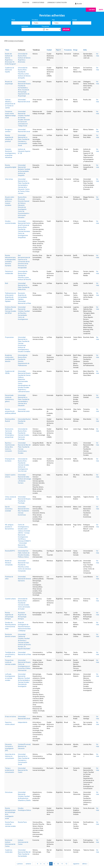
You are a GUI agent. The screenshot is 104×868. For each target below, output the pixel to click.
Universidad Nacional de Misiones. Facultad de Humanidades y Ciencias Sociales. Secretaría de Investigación (24, 680)
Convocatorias (38, 3)
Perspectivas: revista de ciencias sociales (10, 662)
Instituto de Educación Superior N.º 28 (24, 151)
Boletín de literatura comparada (9, 563)
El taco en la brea (11, 717)
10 (58, 864)
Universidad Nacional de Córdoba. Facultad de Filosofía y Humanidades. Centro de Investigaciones (24, 313)
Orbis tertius (9, 179)
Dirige (75, 50)
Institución (25, 26)
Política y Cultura (23, 557)
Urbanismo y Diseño (24, 800)
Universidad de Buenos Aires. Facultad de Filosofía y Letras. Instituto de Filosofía (24, 275)
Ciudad (75, 20)
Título (13, 20)
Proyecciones (9, 337)
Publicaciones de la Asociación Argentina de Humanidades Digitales (10, 297)
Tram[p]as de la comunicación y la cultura (10, 654)
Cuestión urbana (10, 599)
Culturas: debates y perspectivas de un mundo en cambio (10, 104)
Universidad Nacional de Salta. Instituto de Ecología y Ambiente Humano (24, 479)
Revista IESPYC (10, 551)
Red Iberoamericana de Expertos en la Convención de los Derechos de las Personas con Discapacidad (24, 262)
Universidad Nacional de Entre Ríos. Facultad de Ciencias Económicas (24, 511)
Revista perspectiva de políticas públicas (11, 411)
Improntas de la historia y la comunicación (10, 756)
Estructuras (9, 792)
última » (85, 864)
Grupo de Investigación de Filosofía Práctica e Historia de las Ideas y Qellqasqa (24, 627)
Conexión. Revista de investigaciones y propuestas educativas (11, 153)
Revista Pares (22, 822)
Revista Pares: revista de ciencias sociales (10, 824)
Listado (92, 10)
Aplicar (66, 29)
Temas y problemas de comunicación (10, 770)
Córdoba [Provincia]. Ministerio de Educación (24, 746)
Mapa (101, 10)
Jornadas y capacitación (57, 3)
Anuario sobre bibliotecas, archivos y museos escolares (10, 201)
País (53, 20)
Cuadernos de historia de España (10, 70)
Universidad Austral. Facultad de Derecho (24, 421)
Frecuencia (45, 26)
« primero (20, 864)
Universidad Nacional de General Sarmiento (24, 579)
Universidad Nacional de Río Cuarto (23, 770)
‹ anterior (28, 864)
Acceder (79, 4)
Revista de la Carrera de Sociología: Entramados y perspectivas (10, 433)
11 (62, 864)
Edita (85, 50)
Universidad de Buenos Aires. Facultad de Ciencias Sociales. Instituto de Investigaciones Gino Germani (24, 465)
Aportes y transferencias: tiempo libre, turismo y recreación (10, 447)
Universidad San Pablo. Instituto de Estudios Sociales (24, 553)
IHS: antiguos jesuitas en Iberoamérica (9, 527)
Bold (6, 283)
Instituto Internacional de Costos (23, 842)
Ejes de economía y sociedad (9, 509)
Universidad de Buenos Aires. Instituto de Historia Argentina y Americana (24, 58)
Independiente (23, 722)
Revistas (26, 3)
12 (66, 864)
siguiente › (76, 864)
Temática (35, 20)
